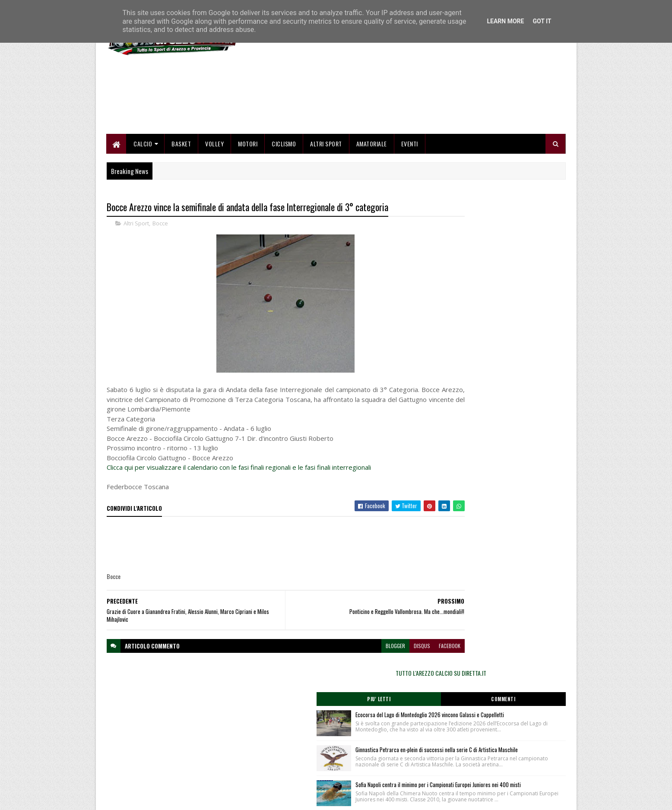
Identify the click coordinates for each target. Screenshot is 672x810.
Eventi (410, 191)
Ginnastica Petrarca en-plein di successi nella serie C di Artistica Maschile (511, 356)
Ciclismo (284, 191)
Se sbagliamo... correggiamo (295, 774)
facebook (397, 694)
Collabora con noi (282, 764)
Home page (275, 743)
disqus (370, 694)
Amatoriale (372, 191)
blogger (343, 694)
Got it (542, 21)
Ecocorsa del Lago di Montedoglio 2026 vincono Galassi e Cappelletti (509, 303)
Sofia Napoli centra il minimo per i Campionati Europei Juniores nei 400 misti (516, 409)
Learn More (505, 21)
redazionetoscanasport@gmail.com (513, 744)
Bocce (160, 272)
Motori (248, 191)
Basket (182, 191)
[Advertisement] (409, 121)
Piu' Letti (462, 283)
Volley (215, 191)
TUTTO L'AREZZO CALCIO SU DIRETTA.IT (497, 257)
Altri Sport (326, 191)
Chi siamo (274, 753)
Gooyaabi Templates (220, 798)
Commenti (531, 283)
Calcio (143, 191)
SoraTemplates (147, 798)
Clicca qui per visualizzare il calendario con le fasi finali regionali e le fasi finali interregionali (239, 516)
